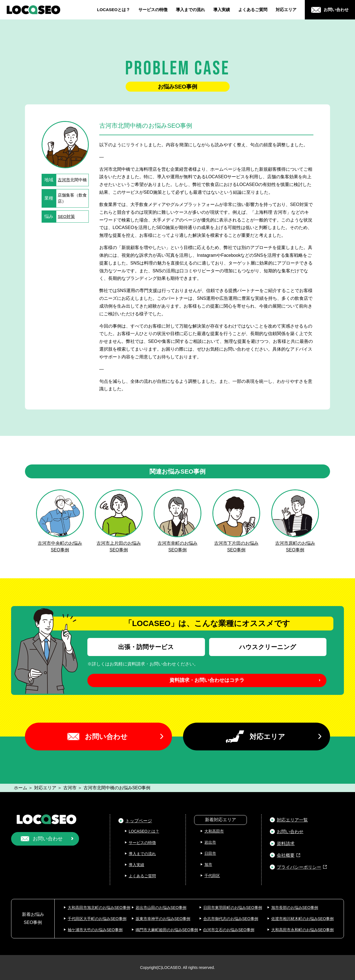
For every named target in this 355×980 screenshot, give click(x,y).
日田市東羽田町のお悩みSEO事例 (233, 908)
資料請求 (286, 844)
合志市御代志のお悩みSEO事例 (231, 919)
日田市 (210, 853)
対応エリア (286, 10)
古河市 (64, 180)
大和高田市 (214, 831)
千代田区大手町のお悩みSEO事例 (97, 919)
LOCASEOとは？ (114, 10)
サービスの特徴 (153, 10)
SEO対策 (66, 216)
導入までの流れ (190, 10)
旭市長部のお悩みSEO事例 (295, 908)
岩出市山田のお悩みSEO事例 (161, 908)
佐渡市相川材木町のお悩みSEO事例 (303, 919)
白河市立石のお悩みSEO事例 (229, 930)
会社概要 (286, 855)
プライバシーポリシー (299, 867)
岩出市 (210, 842)
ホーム (21, 788)
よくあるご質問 (253, 10)
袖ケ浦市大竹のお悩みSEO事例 (95, 930)
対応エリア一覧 (292, 820)
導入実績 (222, 10)
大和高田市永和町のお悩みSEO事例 (303, 930)
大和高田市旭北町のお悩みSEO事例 (99, 908)
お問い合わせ (106, 737)
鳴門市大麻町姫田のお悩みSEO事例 (167, 930)
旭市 (208, 865)
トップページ (139, 821)
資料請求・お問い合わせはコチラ (207, 680)
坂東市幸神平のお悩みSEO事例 (163, 919)
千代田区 (212, 876)
